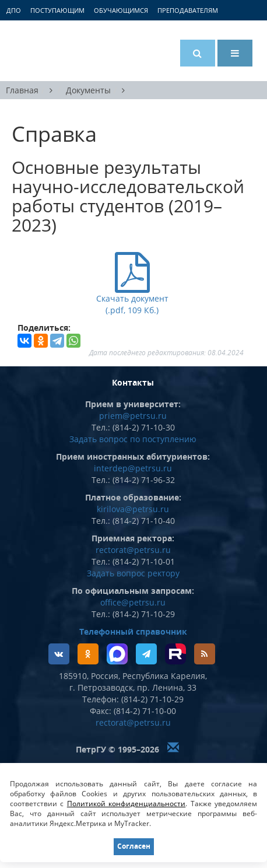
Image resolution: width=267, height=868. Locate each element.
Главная (22, 90)
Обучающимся (121, 10)
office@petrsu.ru (133, 602)
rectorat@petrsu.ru (133, 550)
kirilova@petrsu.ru (133, 509)
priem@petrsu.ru (133, 416)
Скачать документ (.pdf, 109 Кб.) (132, 297)
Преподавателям (188, 10)
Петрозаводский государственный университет (55, 51)
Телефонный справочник (133, 631)
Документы (88, 90)
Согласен (134, 846)
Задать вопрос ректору (133, 573)
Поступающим (57, 10)
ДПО (14, 10)
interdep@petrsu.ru (133, 468)
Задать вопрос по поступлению (133, 439)
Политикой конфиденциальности (126, 804)
